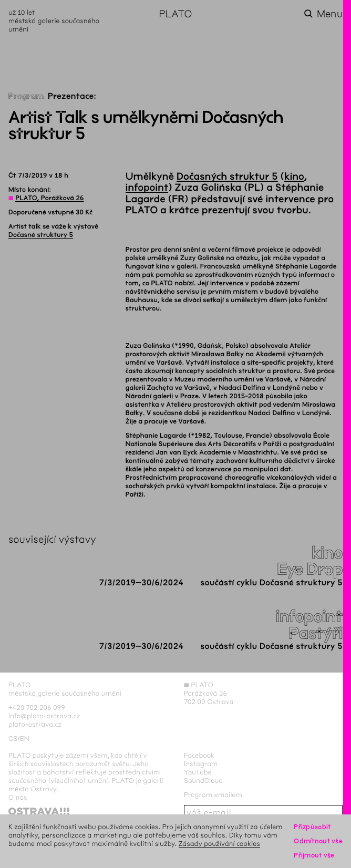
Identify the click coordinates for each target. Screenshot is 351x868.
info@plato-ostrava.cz (44, 716)
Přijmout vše (314, 855)
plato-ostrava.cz (35, 724)
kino (294, 177)
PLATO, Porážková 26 (49, 198)
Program (26, 96)
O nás (18, 797)
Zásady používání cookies (219, 844)
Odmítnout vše (318, 841)
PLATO (175, 14)
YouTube (198, 772)
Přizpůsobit (312, 827)
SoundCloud (203, 781)
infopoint (147, 188)
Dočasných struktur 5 (227, 177)
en (25, 738)
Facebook (199, 755)
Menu (330, 14)
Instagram (201, 764)
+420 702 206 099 (37, 707)
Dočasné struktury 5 (41, 235)
